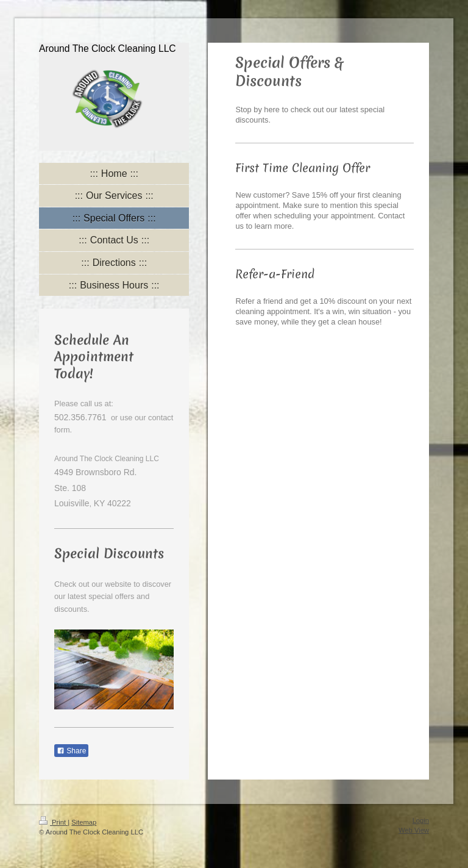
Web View (414, 830)
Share (71, 751)
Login (421, 820)
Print (53, 822)
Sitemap (84, 822)
